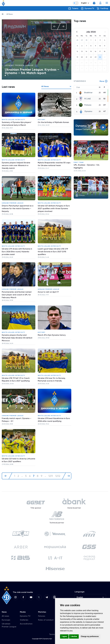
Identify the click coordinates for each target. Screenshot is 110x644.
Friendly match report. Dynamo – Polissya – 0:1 (17, 413)
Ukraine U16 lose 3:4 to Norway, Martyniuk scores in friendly (52, 374)
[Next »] (68, 468)
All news (5, 613)
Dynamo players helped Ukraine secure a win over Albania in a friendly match (16, 164)
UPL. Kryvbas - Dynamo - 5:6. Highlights (87, 166)
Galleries (24, 617)
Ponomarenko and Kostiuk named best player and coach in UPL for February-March (17, 291)
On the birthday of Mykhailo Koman (54, 122)
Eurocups (6, 617)
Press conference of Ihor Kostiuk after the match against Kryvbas (35, 71)
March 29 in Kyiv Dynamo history (52, 330)
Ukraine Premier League (19, 65)
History (42, 119)
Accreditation (26, 621)
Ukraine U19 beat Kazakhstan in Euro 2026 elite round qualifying (54, 413)
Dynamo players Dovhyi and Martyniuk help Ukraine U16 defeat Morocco (18, 333)
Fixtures (42, 613)
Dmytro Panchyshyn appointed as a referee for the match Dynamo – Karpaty (18, 206)
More (104, 81)
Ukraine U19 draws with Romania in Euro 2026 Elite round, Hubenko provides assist (18, 249)
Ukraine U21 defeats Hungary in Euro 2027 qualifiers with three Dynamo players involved (54, 206)
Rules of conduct (46, 617)
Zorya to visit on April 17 (48, 288)
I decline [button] (74, 636)
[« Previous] (7, 468)
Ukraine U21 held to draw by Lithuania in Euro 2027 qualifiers (16, 453)
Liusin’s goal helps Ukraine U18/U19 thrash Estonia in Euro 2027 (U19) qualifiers (53, 249)
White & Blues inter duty (13, 119)
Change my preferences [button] (90, 636)
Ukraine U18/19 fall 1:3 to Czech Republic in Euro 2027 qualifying (16, 374)
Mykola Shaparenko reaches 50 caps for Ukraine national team (52, 163)
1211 (51, 468)
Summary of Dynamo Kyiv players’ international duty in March (17, 123)
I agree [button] (64, 636)
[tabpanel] (37, 49)
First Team (79, 163)
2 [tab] (8, 75)
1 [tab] (5, 75)
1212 (58, 468)
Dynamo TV (25, 613)
